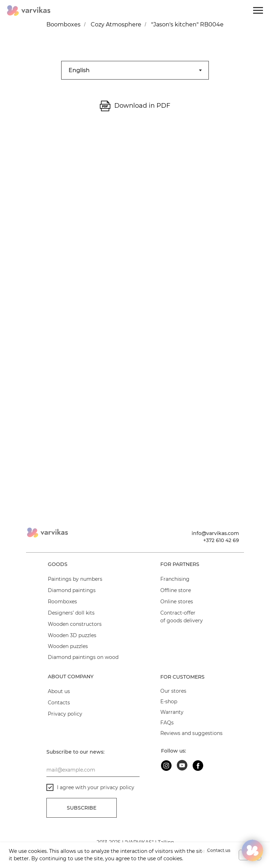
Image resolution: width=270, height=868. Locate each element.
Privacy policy (65, 714)
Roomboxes (62, 602)
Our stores (173, 691)
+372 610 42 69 (221, 540)
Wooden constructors (75, 624)
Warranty (172, 712)
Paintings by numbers (75, 579)
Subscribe (82, 808)
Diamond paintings (72, 590)
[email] (93, 770)
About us (59, 691)
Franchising (175, 579)
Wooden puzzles (68, 646)
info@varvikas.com (215, 533)
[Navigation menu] (258, 11)
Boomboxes (63, 24)
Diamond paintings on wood (83, 657)
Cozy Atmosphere (116, 24)
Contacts (59, 703)
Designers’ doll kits (71, 613)
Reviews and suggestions (191, 733)
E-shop (169, 702)
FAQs (167, 723)
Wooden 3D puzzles (72, 635)
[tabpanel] (135, 109)
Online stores (177, 602)
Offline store (176, 590)
